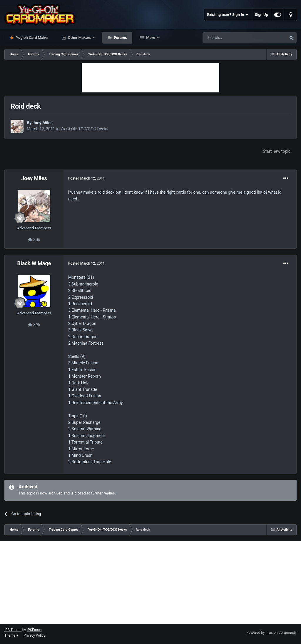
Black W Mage (34, 263)
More (151, 38)
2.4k (34, 240)
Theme (11, 635)
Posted (86, 178)
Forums (120, 38)
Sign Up (261, 15)
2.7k (34, 325)
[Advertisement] (150, 78)
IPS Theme (13, 630)
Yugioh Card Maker (32, 38)
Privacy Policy (34, 635)
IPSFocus (34, 630)
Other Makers (80, 38)
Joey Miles (42, 123)
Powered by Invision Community (271, 633)
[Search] (230, 38)
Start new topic (277, 151)
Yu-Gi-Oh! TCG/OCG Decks (85, 129)
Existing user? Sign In (228, 15)
